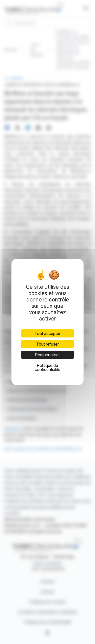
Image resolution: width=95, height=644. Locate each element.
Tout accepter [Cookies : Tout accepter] (47, 333)
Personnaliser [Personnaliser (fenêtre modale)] (47, 355)
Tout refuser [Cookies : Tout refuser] (48, 344)
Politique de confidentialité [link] (48, 367)
